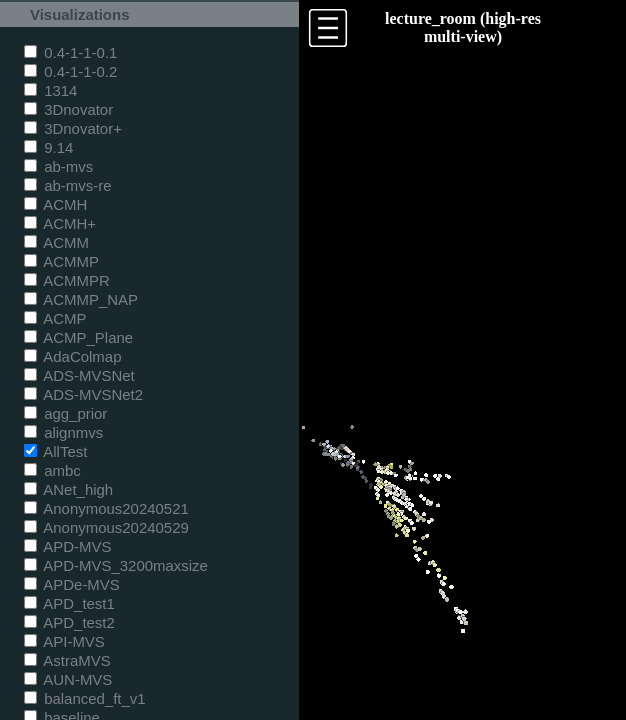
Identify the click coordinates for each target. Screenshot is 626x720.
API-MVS (64, 641)
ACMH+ (60, 223)
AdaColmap (72, 356)
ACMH (55, 204)
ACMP (55, 318)
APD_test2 (69, 622)
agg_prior (65, 413)
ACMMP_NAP (81, 299)
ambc (52, 470)
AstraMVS (67, 660)
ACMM (56, 242)
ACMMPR (67, 280)
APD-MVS (67, 546)
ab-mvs (58, 166)
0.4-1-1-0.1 (70, 52)
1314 (50, 90)
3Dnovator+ (73, 128)
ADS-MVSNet (79, 375)
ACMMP (61, 261)
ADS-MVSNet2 (83, 394)
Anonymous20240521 (106, 508)
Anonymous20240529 (106, 527)
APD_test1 (69, 603)
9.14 (48, 147)
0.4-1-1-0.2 (70, 71)
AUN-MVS (68, 679)
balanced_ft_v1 (85, 698)
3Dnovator (68, 109)
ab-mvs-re (67, 185)
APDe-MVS (72, 584)
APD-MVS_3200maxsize (116, 565)
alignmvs (63, 432)
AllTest (55, 451)
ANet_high (68, 489)
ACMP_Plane (78, 337)
